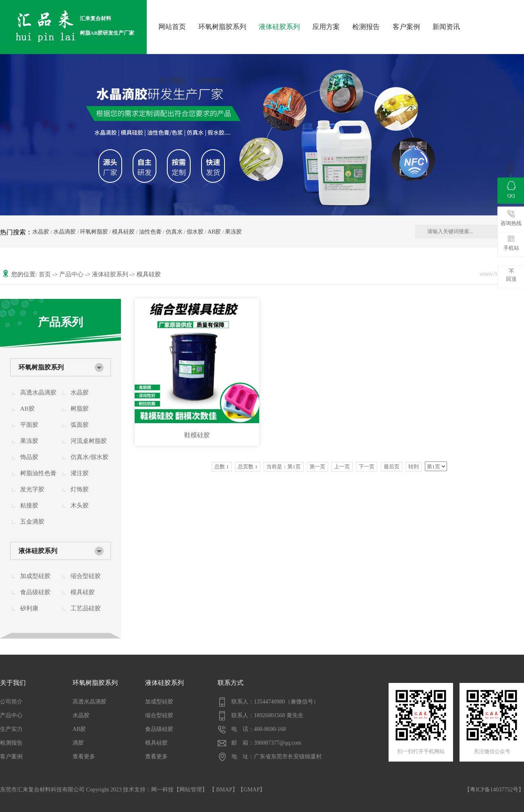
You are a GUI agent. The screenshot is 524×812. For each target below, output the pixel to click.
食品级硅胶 (35, 592)
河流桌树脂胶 (89, 441)
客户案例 (406, 27)
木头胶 (80, 505)
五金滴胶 (32, 522)
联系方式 (231, 683)
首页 (46, 274)
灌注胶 (80, 473)
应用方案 (326, 27)
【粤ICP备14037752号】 (494, 790)
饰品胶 (29, 457)
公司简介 (11, 702)
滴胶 (78, 743)
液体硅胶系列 (279, 27)
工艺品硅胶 (86, 608)
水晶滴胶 (64, 232)
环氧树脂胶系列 (222, 27)
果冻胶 (233, 232)
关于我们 (172, 81)
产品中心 (72, 274)
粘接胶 (29, 505)
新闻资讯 (446, 27)
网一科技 (162, 790)
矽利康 (29, 608)
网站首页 (172, 27)
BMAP (224, 790)
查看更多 (84, 757)
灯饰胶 (80, 489)
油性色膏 (150, 232)
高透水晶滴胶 (38, 392)
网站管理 (191, 790)
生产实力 (11, 729)
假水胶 (195, 232)
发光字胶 (32, 489)
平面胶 (29, 425)
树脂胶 (80, 409)
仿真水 (174, 232)
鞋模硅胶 (197, 435)
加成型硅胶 (35, 576)
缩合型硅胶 (86, 576)
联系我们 (212, 81)
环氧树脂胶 (94, 232)
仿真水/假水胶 (89, 457)
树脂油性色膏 (38, 473)
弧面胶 (80, 425)
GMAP (252, 790)
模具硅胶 (123, 232)
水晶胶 (41, 232)
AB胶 (214, 232)
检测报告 (366, 27)
